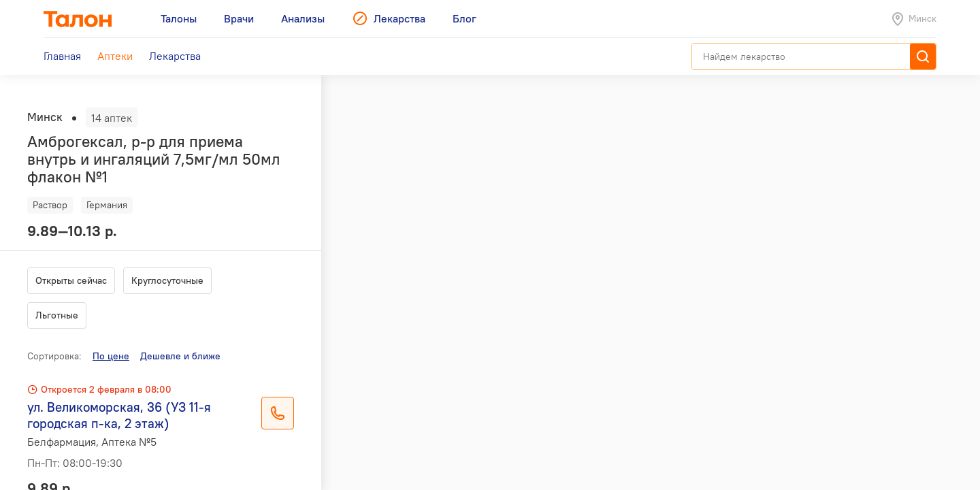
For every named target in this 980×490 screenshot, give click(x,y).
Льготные (57, 315)
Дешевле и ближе (180, 356)
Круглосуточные (167, 280)
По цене (111, 356)
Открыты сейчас (71, 280)
